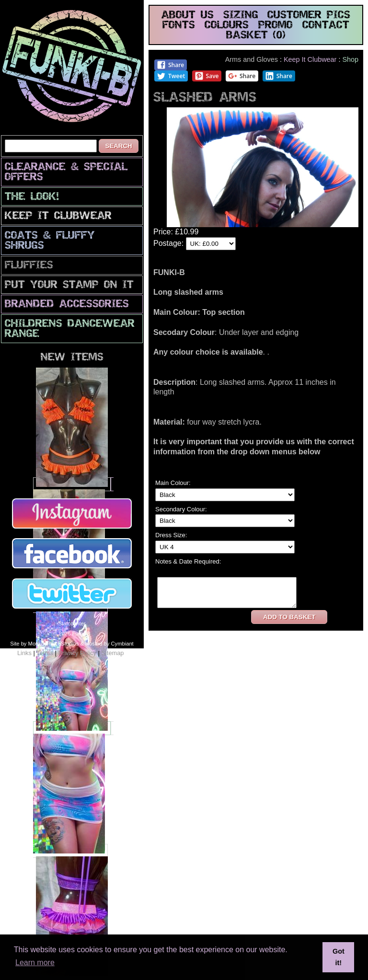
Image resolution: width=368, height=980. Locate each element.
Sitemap (112, 653)
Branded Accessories (67, 305)
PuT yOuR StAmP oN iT (69, 285)
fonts (179, 26)
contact (326, 26)
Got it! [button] (339, 957)
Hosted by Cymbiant (109, 644)
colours (227, 26)
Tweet (171, 76)
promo (276, 26)
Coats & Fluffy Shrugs (50, 241)
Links (24, 653)
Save (207, 76)
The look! (32, 197)
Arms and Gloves (252, 59)
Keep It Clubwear (58, 216)
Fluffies (29, 266)
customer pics (309, 16)
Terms (45, 653)
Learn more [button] (35, 963)
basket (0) (256, 36)
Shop (350, 59)
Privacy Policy (77, 653)
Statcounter (72, 623)
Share (170, 65)
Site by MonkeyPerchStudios (44, 644)
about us (188, 16)
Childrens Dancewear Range (70, 329)
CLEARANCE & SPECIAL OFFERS (66, 173)
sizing (241, 16)
